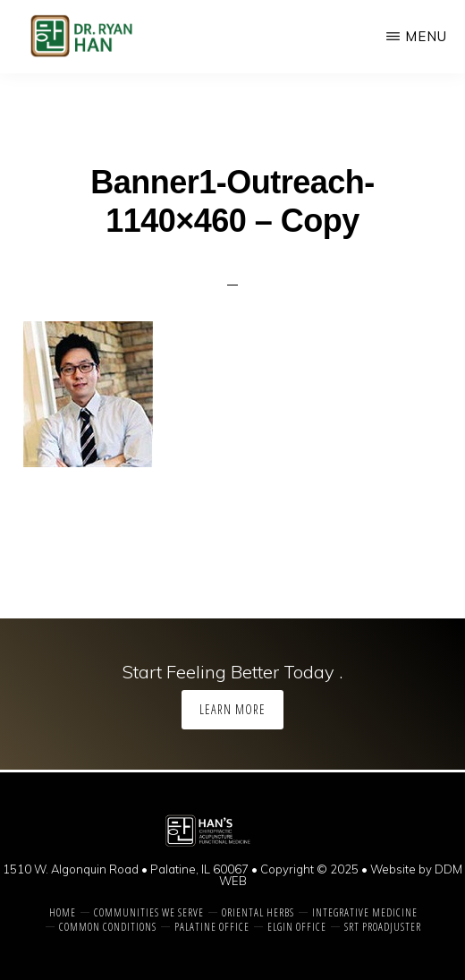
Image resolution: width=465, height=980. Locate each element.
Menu (426, 36)
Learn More (232, 709)
